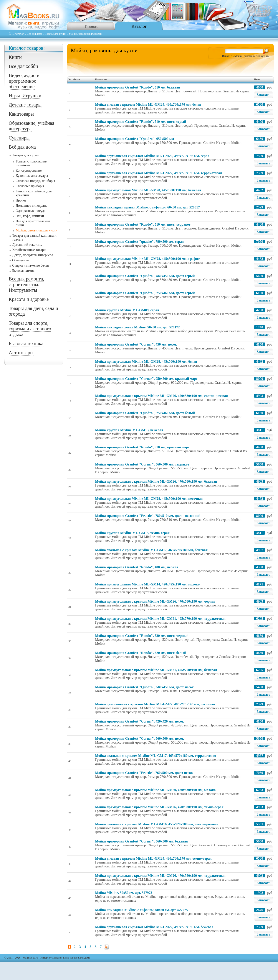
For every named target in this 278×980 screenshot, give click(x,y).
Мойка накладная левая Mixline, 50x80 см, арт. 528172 (137, 327)
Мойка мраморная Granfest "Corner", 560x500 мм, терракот (142, 464)
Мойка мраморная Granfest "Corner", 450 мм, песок (136, 344)
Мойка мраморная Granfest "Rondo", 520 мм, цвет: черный (142, 636)
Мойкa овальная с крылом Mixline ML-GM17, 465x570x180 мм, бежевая (151, 550)
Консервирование (29, 170)
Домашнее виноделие (31, 206)
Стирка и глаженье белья (31, 265)
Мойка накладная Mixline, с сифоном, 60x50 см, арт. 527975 (141, 910)
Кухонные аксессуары (32, 176)
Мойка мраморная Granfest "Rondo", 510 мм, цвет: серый (141, 122)
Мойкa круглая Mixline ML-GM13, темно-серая (132, 533)
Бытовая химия (23, 271)
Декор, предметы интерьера (33, 255)
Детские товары (25, 105)
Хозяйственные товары (29, 250)
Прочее (21, 200)
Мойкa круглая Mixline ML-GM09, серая (127, 310)
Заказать (263, 95)
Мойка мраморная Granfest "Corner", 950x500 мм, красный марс (146, 379)
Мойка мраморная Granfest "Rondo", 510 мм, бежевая (137, 87)
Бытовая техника (26, 343)
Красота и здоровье (29, 299)
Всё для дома (34, 34)
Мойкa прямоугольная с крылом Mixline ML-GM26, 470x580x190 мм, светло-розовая (161, 396)
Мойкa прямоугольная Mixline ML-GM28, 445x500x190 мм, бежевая (148, 190)
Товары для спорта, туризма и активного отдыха (30, 329)
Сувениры (19, 138)
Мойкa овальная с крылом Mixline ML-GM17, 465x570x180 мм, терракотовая (156, 756)
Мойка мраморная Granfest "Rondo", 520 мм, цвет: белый (141, 653)
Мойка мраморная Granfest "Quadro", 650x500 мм (135, 139)
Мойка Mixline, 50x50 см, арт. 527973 (124, 893)
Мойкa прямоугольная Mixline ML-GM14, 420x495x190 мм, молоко (147, 584)
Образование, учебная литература (31, 126)
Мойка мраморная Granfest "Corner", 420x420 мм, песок (140, 721)
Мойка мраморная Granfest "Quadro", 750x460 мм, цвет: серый (145, 293)
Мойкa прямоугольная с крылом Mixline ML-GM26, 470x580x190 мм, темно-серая (159, 807)
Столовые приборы (30, 186)
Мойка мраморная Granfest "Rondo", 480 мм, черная (137, 567)
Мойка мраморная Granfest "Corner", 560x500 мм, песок (140, 738)
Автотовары (21, 353)
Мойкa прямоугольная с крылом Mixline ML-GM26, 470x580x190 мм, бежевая (156, 481)
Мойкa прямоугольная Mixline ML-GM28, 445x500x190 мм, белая (146, 361)
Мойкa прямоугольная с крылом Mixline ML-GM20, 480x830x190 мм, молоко (155, 790)
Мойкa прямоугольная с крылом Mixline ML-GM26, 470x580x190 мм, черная (155, 601)
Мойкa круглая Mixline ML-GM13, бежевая (129, 430)
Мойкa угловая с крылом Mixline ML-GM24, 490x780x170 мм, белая (148, 104)
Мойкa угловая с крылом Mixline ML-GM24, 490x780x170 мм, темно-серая (153, 858)
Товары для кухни (56, 34)
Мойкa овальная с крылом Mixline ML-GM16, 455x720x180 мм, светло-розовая (157, 824)
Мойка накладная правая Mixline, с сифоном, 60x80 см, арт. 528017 (147, 207)
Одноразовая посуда (31, 211)
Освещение (21, 260)
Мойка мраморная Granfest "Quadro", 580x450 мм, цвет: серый (145, 276)
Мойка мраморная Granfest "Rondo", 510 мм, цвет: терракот (143, 224)
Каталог (139, 26)
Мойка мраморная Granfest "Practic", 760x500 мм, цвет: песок (144, 773)
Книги (15, 57)
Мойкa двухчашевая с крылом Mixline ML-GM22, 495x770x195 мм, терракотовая (159, 173)
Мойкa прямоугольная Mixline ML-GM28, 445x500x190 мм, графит (147, 259)
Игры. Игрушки (25, 96)
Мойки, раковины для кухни (36, 230)
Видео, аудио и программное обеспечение (24, 81)
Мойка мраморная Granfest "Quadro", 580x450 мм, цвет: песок (144, 687)
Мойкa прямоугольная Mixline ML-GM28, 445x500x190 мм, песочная (149, 499)
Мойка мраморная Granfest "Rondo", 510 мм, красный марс (142, 447)
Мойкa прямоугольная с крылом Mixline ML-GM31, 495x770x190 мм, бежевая (156, 670)
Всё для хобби (23, 66)
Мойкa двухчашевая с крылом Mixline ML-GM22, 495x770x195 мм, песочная (155, 704)
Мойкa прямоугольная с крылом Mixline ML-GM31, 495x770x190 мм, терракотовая (160, 619)
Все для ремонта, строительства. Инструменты (26, 284)
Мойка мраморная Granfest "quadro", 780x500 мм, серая (139, 242)
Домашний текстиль (27, 245)
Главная (91, 26)
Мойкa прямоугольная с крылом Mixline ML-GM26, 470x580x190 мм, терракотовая (160, 876)
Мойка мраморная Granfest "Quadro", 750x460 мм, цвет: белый (145, 413)
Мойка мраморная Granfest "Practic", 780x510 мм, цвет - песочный (148, 516)
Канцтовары (21, 114)
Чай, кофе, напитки (30, 216)
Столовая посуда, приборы (35, 181)
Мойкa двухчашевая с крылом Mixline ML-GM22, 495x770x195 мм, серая (152, 156)
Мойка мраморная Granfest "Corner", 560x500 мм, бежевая (141, 841)
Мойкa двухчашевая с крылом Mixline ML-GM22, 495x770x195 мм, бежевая (154, 927)
